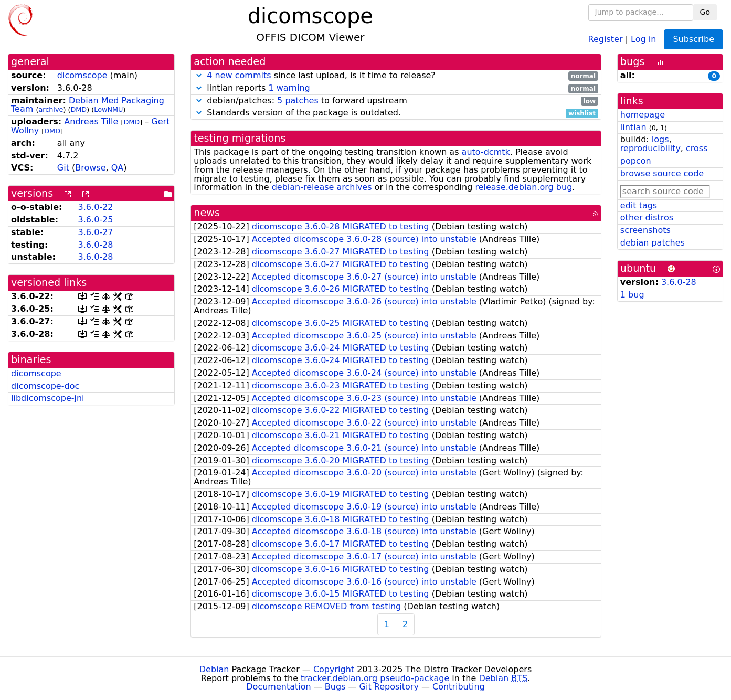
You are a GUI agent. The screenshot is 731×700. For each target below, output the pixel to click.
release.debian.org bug (523, 187)
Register (606, 39)
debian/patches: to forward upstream (396, 101)
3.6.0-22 (96, 207)
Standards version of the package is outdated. (396, 113)
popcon (636, 161)
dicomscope (82, 75)
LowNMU (108, 109)
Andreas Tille (91, 121)
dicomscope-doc (45, 386)
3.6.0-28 (96, 245)
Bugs (335, 687)
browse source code (662, 173)
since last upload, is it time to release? (396, 76)
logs (660, 139)
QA (118, 168)
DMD (78, 109)
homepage (643, 115)
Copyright (334, 669)
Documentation (278, 687)
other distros (647, 218)
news (207, 213)
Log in (643, 39)
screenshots (645, 230)
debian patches (653, 243)
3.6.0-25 (96, 220)
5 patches (298, 100)
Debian (214, 669)
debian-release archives (322, 187)
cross (697, 148)
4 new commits (239, 75)
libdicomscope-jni (48, 398)
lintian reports (396, 88)
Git (63, 168)
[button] (199, 75)
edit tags (639, 205)
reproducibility (650, 148)
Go (705, 12)
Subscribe (693, 39)
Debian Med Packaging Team (88, 105)
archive (51, 109)
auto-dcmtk (486, 152)
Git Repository (389, 687)
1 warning (289, 88)
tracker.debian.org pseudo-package (375, 678)
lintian (633, 127)
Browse (90, 168)
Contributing (459, 687)
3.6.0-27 (96, 232)
